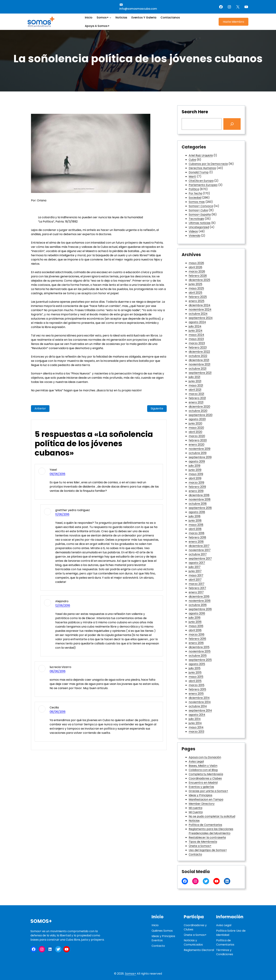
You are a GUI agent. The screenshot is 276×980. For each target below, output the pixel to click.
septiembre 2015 (200, 660)
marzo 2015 (197, 685)
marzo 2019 (196, 483)
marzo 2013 (196, 732)
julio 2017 (195, 567)
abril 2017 (195, 580)
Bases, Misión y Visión (203, 766)
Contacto (195, 854)
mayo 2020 (196, 428)
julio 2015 (195, 668)
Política (194, 189)
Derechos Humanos (202, 168)
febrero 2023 (198, 347)
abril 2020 (195, 432)
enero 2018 (196, 542)
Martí (192, 176)
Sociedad (195, 198)
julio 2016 (195, 618)
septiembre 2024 (201, 318)
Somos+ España (200, 214)
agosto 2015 (197, 664)
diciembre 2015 (199, 647)
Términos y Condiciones (225, 952)
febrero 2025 (198, 297)
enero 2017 (196, 592)
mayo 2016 (196, 626)
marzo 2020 (197, 436)
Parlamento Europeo (203, 185)
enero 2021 (196, 402)
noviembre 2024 (200, 309)
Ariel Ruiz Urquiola (201, 155)
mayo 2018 (196, 525)
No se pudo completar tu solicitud (212, 816)
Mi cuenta (195, 808)
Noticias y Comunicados (193, 942)
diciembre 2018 (199, 495)
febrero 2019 (197, 487)
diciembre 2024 (200, 305)
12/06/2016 (63, 605)
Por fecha (195, 193)
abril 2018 (195, 529)
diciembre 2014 (199, 698)
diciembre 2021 (199, 360)
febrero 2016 (197, 639)
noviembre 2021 (200, 364)
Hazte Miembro (233, 22)
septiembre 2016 (200, 609)
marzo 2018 (197, 533)
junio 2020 (195, 423)
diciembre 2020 (199, 407)
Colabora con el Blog (203, 770)
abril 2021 (195, 390)
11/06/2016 (62, 514)
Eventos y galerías (201, 787)
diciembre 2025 (199, 280)
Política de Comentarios (205, 825)
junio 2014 (195, 723)
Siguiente (157, 408)
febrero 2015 (197, 689)
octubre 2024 (198, 314)
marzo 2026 (197, 271)
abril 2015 (195, 681)
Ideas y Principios (200, 795)
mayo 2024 (196, 335)
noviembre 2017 (200, 550)
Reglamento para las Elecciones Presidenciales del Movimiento (211, 831)
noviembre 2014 (200, 702)
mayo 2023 (196, 339)
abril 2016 (195, 630)
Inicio (155, 925)
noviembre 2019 (200, 449)
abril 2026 (195, 267)
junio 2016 (195, 622)
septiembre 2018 (200, 508)
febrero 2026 (198, 276)
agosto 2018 (197, 512)
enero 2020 (197, 445)
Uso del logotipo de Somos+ (208, 850)
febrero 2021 (197, 398)
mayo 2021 (196, 385)
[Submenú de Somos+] (110, 18)
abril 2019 (195, 478)
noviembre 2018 (200, 499)
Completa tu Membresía (206, 774)
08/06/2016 (58, 671)
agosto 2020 (197, 419)
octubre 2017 (198, 554)
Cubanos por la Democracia (208, 164)
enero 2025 (197, 301)
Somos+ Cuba (198, 210)
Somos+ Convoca (201, 206)
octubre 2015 (198, 656)
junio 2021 (195, 381)
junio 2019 (195, 470)
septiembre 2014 (200, 710)
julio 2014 (195, 719)
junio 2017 (195, 571)
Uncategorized (199, 227)
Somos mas (197, 202)
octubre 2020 (198, 411)
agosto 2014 (197, 715)
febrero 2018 (197, 537)
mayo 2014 (196, 727)
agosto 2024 (197, 322)
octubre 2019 (198, 453)
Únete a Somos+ (200, 846)
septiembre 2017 (200, 559)
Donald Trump (199, 172)
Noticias (194, 821)
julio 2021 (195, 377)
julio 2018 (195, 516)
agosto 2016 (197, 613)
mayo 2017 (196, 575)
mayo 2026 (196, 263)
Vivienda (195, 236)
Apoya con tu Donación (205, 757)
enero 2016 (196, 643)
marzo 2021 (196, 394)
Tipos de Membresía (203, 842)
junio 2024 (196, 331)
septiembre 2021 (200, 373)
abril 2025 (195, 293)
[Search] (232, 124)
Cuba (192, 160)
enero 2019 (196, 491)
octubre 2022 (198, 356)
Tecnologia (196, 219)
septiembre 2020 (201, 415)
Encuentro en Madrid (203, 783)
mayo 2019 (196, 474)
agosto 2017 (197, 563)
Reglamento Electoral (199, 950)
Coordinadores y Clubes (205, 778)
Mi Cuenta (196, 812)
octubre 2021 (198, 369)
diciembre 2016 (199, 596)
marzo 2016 (197, 634)
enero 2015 (196, 694)
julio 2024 (195, 326)
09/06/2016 (57, 474)
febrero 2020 (198, 440)
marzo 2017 (197, 584)
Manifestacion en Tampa (206, 799)
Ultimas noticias (200, 223)
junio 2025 (195, 284)
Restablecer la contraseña (207, 837)
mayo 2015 (196, 677)
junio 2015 (195, 672)
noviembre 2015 (200, 651)
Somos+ (41, 921)
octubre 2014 (198, 706)
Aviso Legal (196, 761)
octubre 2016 (198, 605)
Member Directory (202, 804)
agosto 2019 (197, 461)
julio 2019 (195, 466)
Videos (193, 231)
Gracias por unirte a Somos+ (208, 791)
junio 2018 (195, 521)
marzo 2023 (197, 343)
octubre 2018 (198, 504)
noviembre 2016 (200, 601)
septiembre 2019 (200, 457)
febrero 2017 (197, 588)
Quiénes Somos (162, 931)
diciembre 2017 (199, 546)
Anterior (40, 408)
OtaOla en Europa (201, 181)
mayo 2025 (196, 288)
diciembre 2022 (199, 352)
